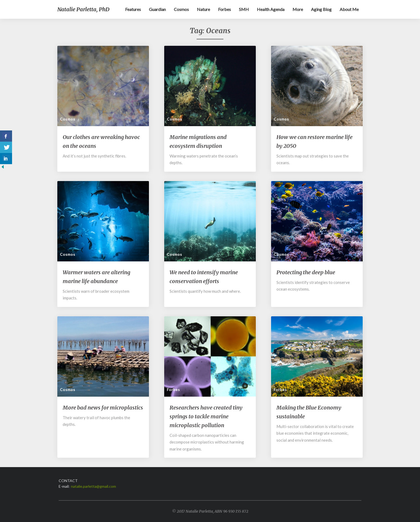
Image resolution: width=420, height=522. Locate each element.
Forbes (224, 9)
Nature (203, 9)
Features (133, 9)
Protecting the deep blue (306, 272)
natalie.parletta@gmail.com (93, 486)
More (298, 9)
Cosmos (181, 9)
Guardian (157, 9)
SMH (244, 9)
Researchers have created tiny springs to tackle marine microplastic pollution (206, 416)
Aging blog (321, 9)
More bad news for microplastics (103, 408)
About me (349, 9)
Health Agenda (271, 9)
